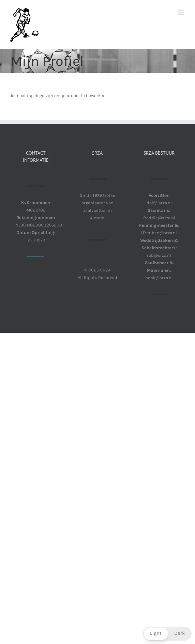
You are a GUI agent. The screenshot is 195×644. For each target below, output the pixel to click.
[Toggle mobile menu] (181, 12)
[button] (167, 634)
